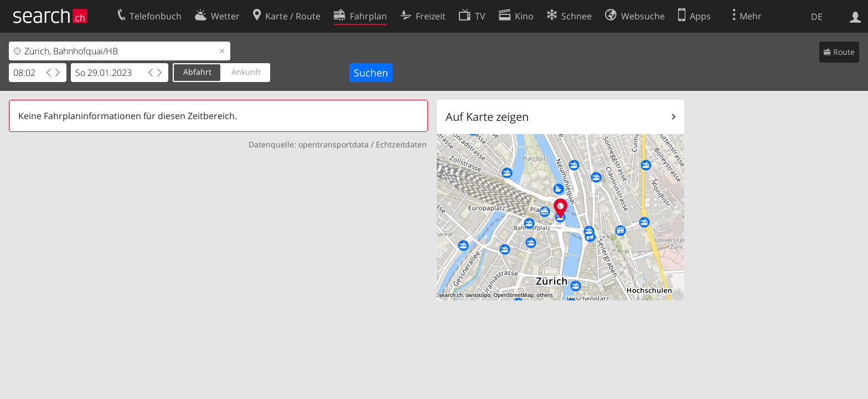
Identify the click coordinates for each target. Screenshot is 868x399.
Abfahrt (197, 72)
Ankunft (246, 72)
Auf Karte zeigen (487, 117)
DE (817, 17)
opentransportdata (334, 144)
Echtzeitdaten (401, 144)
